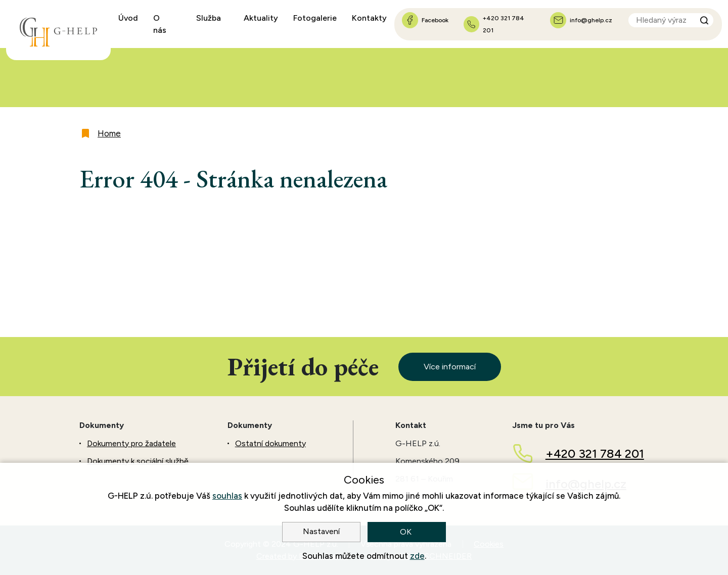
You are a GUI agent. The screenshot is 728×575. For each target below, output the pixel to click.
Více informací (450, 367)
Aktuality (261, 18)
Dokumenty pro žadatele (131, 443)
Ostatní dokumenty (270, 443)
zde (417, 556)
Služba (209, 18)
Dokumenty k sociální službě (138, 461)
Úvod (128, 18)
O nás (160, 24)
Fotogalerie (315, 18)
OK (407, 532)
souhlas (227, 496)
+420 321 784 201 (595, 453)
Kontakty (369, 18)
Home (109, 133)
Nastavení (321, 531)
